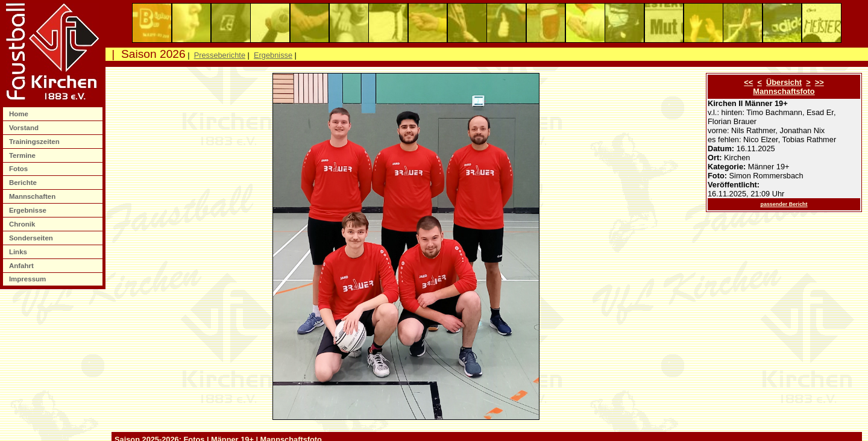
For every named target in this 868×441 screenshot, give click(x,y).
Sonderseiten (32, 238)
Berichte (24, 183)
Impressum (29, 279)
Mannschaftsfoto (784, 91)
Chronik (23, 224)
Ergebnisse (29, 210)
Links (19, 252)
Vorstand (25, 128)
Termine (23, 155)
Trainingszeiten (35, 142)
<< (748, 82)
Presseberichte (220, 55)
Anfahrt (22, 266)
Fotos (20, 169)
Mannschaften (33, 196)
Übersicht (784, 82)
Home (20, 114)
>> (819, 82)
